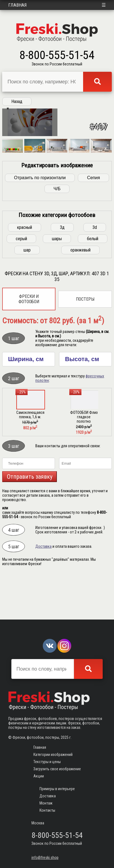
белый (93, 280)
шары (57, 280)
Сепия (93, 219)
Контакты (47, 810)
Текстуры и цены (47, 762)
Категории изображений (53, 755)
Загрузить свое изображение (57, 769)
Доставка (43, 588)
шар (27, 291)
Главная (18, 5)
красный (25, 269)
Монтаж (46, 803)
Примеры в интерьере (57, 789)
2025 (65, 737)
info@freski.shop (45, 858)
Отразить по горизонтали (40, 219)
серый (21, 280)
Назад (17, 101)
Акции (39, 776)
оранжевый (80, 291)
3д (62, 269)
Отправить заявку (30, 518)
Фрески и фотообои (29, 340)
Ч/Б (57, 230)
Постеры (85, 341)
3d (95, 269)
